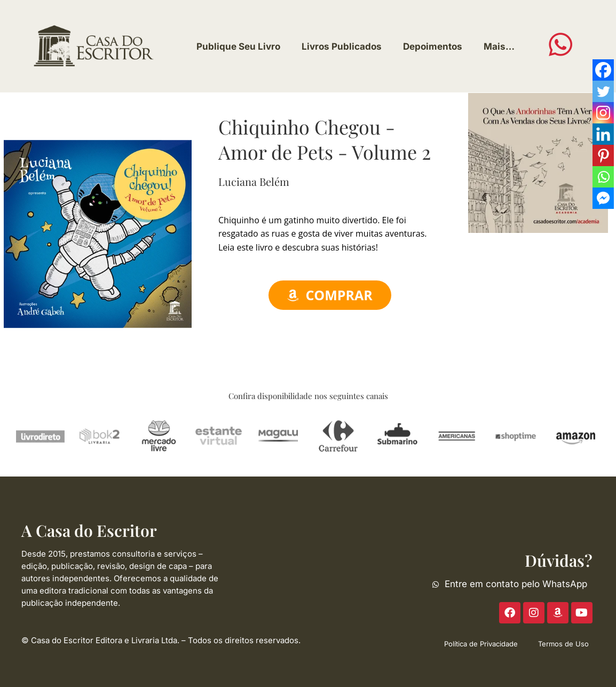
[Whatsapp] (603, 177)
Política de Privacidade (481, 644)
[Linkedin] (603, 134)
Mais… (499, 46)
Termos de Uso (563, 644)
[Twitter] (603, 91)
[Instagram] (603, 113)
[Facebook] (603, 70)
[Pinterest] (603, 155)
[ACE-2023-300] (538, 162)
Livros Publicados (342, 46)
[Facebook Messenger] (603, 198)
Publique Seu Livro (238, 46)
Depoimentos (433, 46)
